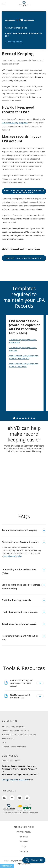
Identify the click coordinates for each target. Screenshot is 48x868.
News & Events (8, 739)
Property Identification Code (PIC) (24, 258)
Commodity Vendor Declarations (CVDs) (19, 571)
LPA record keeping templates (15, 123)
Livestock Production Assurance (15, 730)
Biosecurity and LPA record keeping (20, 542)
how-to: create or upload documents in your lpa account (24, 191)
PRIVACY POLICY (24, 832)
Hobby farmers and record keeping (20, 612)
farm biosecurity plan (13, 556)
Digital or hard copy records (16, 600)
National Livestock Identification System (19, 735)
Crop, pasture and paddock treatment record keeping (22, 587)
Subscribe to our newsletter (14, 747)
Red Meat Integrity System (13, 726)
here (31, 780)
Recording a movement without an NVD (20, 638)
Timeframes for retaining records (19, 624)
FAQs (4, 743)
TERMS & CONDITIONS (24, 827)
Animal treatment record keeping (19, 530)
